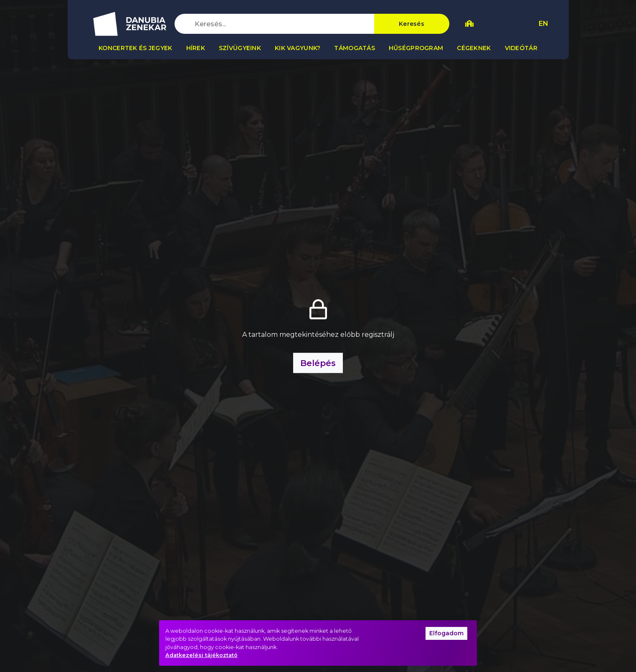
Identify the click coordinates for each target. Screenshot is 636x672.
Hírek (196, 48)
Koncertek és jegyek (135, 48)
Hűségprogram (416, 48)
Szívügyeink (240, 48)
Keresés (412, 24)
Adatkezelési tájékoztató (201, 655)
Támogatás (355, 48)
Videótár (521, 48)
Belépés (318, 363)
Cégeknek (474, 48)
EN (544, 24)
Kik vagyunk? (298, 48)
